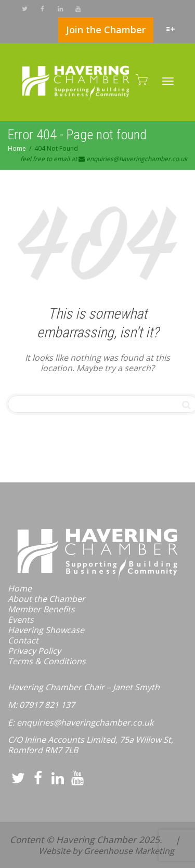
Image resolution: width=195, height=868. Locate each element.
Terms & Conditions (47, 661)
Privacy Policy (34, 651)
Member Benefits (41, 609)
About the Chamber (47, 599)
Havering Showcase (46, 630)
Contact (23, 640)
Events (21, 620)
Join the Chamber (106, 30)
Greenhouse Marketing (129, 851)
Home (20, 588)
